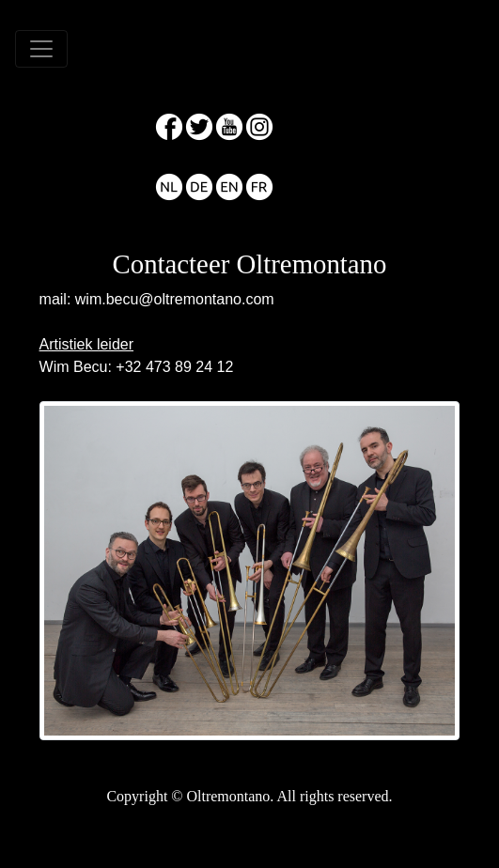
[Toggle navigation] (41, 49)
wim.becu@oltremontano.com (175, 299)
